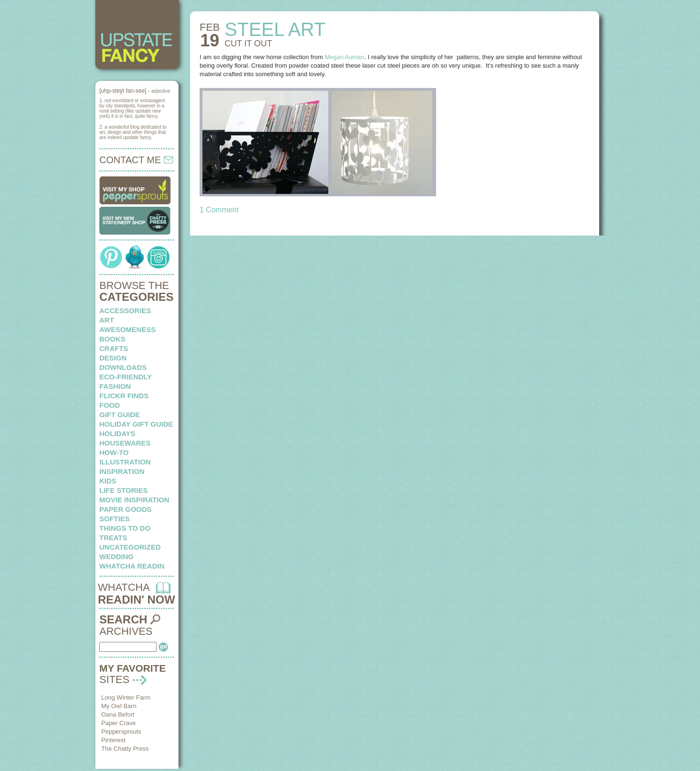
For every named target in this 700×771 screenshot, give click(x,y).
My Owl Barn (119, 706)
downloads (123, 367)
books (112, 339)
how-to (114, 452)
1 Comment (219, 210)
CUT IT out (248, 44)
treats (113, 538)
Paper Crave (118, 723)
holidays (117, 434)
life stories (123, 490)
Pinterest (113, 740)
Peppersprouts (121, 732)
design (113, 358)
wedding (117, 556)
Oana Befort (118, 714)
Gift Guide (120, 415)
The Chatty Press (125, 749)
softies (114, 519)
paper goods (126, 509)
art (107, 320)
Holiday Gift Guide (136, 424)
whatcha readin (132, 566)
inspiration (122, 471)
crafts (114, 348)
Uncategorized (130, 547)
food (109, 405)
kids (108, 481)
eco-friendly (126, 377)
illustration (125, 462)
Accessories (125, 311)
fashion (115, 386)
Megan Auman (344, 57)
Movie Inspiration (134, 500)
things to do (125, 528)
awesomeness (127, 329)
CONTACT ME (136, 160)
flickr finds (124, 396)
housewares (125, 443)
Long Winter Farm (126, 697)
